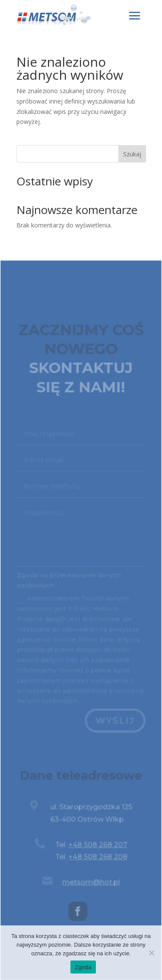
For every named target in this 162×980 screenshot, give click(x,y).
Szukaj (132, 154)
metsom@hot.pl (91, 884)
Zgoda (83, 967)
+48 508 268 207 (97, 847)
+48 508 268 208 (97, 859)
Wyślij (114, 724)
